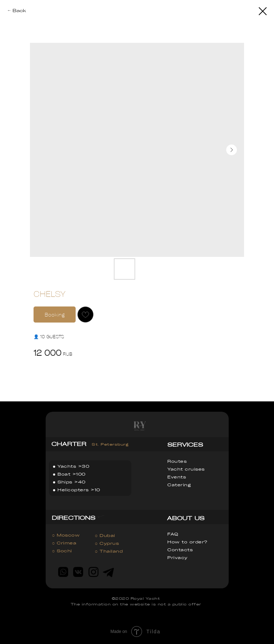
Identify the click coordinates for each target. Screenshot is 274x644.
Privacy (177, 557)
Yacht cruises (186, 469)
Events (177, 477)
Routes (177, 461)
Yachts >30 (73, 466)
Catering (179, 485)
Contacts (180, 550)
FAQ (173, 534)
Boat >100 (72, 474)
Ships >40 (72, 482)
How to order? (187, 542)
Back (19, 10)
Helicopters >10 (79, 490)
